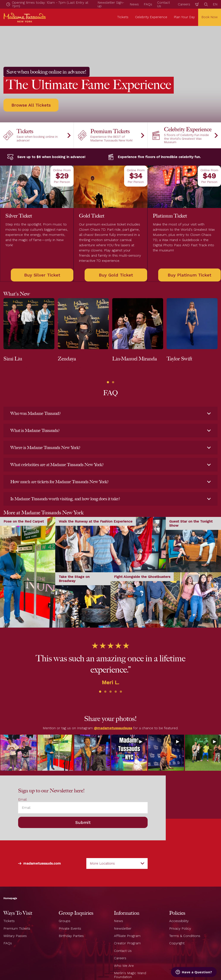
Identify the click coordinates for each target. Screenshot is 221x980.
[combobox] (117, 863)
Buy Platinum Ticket (189, 275)
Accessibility (179, 921)
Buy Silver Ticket (42, 275)
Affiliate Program (127, 936)
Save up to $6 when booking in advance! (46, 157)
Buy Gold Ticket (116, 275)
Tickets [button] (123, 17)
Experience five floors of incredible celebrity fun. (154, 157)
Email (22, 799)
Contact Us (123, 951)
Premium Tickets (17, 928)
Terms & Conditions (185, 936)
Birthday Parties (71, 936)
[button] (108, 382)
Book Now (210, 17)
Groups (65, 921)
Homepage (10, 898)
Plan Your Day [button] (184, 17)
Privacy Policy (180, 928)
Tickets (9, 921)
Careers (184, 4)
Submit (83, 823)
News (134, 4)
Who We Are (124, 966)
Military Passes (15, 936)
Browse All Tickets (31, 105)
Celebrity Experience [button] (151, 17)
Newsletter (123, 928)
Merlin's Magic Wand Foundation (130, 975)
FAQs (148, 4)
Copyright (177, 943)
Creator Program (127, 943)
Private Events (70, 928)
